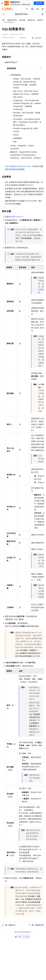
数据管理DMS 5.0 (16, 217)
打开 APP (39, 3)
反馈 (26, 937)
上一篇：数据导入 (9, 925)
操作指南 (22, 20)
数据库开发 (31, 20)
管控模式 (30, 185)
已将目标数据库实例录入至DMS (18, 166)
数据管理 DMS (12, 20)
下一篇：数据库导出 (36, 925)
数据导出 (40, 20)
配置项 (35, 729)
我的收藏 (38, 38)
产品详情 (22, 38)
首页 (3, 20)
